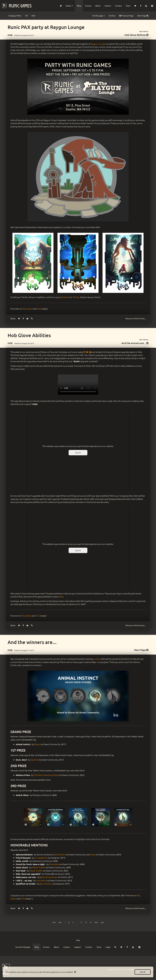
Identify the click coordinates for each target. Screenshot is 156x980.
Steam (30, 309)
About (98, 6)
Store (128, 6)
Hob (33, 16)
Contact (118, 6)
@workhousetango (49, 877)
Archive (112, 16)
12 (86, 922)
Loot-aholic (41, 880)
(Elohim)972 (60, 854)
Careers (108, 6)
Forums (88, 6)
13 (91, 922)
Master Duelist (38, 867)
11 (81, 922)
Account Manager (23, 947)
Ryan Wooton (46, 884)
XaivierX (34, 760)
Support (78, 947)
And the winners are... (135, 343)
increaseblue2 (41, 858)
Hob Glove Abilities (136, 35)
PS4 (24, 309)
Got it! (143, 972)
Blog (79, 6)
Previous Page (126, 16)
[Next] (96, 922)
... (77, 922)
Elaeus (37, 744)
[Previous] (60, 922)
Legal (108, 947)
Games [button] (69, 6)
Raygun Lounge (98, 44)
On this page (99, 16)
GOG (39, 309)
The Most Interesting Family (46, 775)
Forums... (135, 318)
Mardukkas (54, 864)
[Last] (102, 922)
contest (97, 659)
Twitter (76, 297)
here (61, 597)
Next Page (143, 16)
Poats (93, 854)
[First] (54, 922)
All (26, 16)
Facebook (66, 297)
